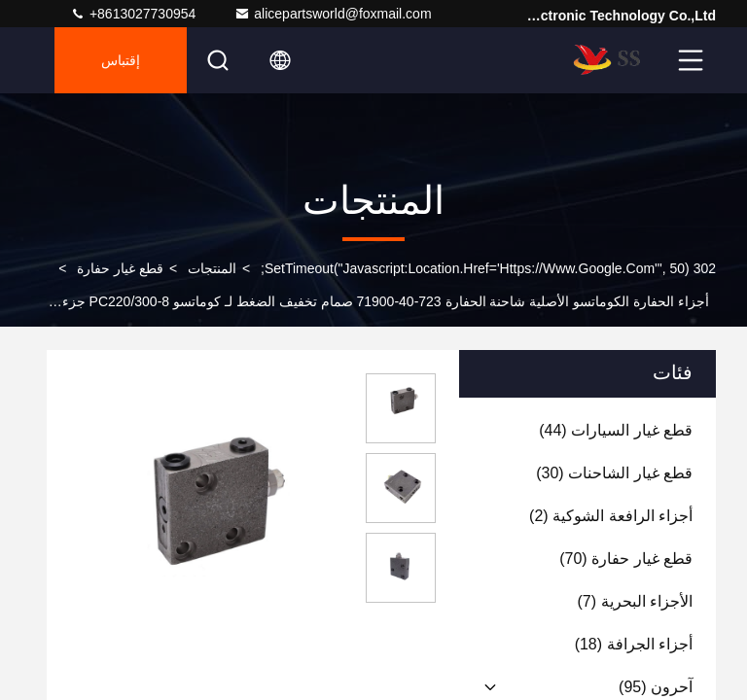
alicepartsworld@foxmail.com (333, 14)
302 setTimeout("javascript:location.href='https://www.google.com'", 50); (488, 268)
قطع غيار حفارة (120, 268)
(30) (614, 473)
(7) (635, 601)
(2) (611, 516)
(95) (656, 687)
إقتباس (121, 60)
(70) (626, 559)
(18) (634, 644)
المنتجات (212, 268)
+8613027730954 (133, 14)
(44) (616, 430)
